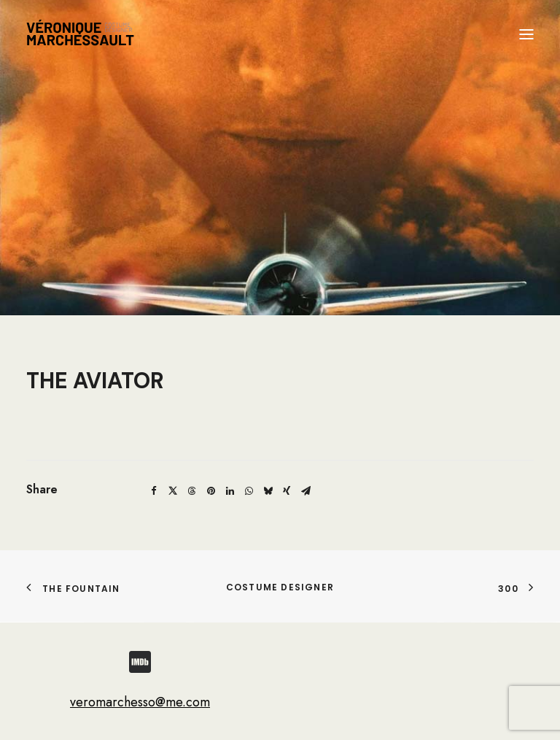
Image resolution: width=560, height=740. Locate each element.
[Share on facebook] (154, 491)
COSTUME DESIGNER (280, 587)
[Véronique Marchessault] (80, 34)
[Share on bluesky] (268, 491)
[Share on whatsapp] (249, 491)
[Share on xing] (287, 491)
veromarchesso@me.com (140, 702)
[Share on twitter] (173, 491)
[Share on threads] (192, 491)
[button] (526, 34)
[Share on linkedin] (230, 491)
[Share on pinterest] (211, 491)
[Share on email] (306, 491)
